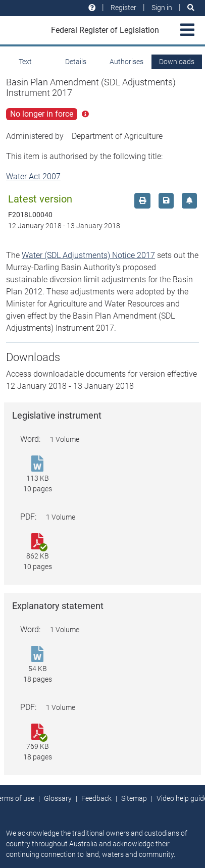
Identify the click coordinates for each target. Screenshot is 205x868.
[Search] (191, 8)
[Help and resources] (92, 8)
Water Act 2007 (33, 176)
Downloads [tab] (177, 62)
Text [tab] (25, 62)
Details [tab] (76, 62)
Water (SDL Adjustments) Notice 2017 (88, 255)
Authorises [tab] (126, 62)
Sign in (162, 8)
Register (123, 8)
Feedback (96, 798)
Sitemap (134, 798)
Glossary (58, 798)
